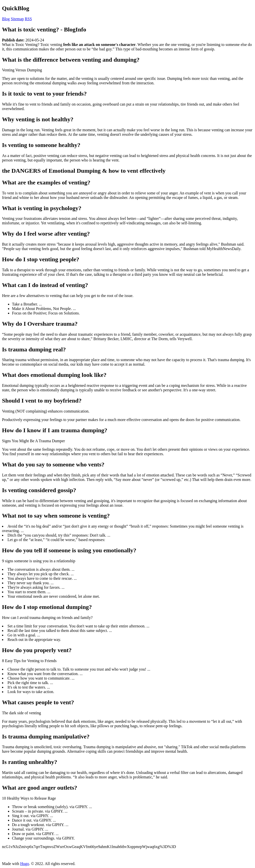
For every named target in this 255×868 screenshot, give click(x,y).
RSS (28, 19)
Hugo (25, 864)
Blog (6, 19)
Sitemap (17, 19)
